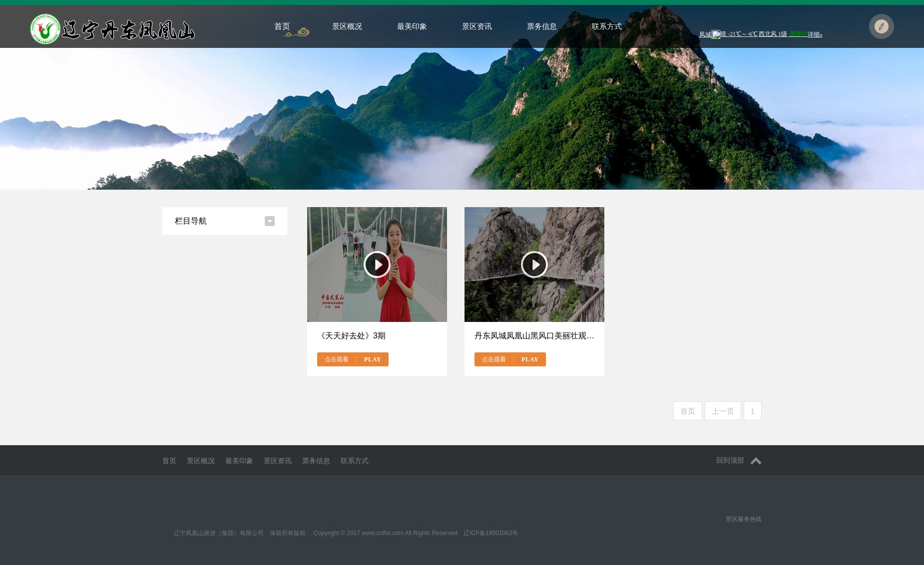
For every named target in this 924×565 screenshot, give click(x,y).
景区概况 (347, 26)
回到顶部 (739, 460)
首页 (282, 26)
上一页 (723, 411)
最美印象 (412, 26)
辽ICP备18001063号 (491, 533)
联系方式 (607, 26)
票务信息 (542, 26)
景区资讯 (477, 26)
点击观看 (353, 359)
